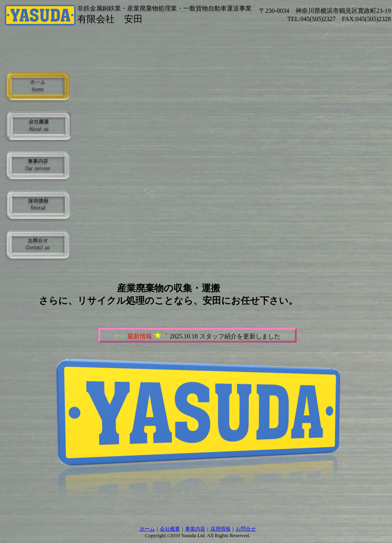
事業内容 (195, 529)
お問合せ (246, 529)
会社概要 (170, 529)
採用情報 (220, 529)
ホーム (147, 529)
